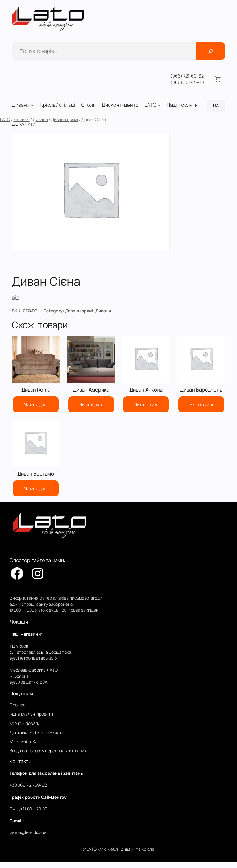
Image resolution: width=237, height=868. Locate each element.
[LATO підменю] (159, 105)
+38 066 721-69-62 (28, 785)
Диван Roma (36, 390)
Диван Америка (91, 390)
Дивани (40, 119)
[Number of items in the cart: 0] (218, 79)
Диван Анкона (146, 390)
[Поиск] (210, 51)
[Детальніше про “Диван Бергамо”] (36, 488)
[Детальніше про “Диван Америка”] (91, 404)
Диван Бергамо (36, 474)
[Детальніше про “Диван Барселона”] (201, 404)
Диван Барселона (201, 390)
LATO (5, 119)
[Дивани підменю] (32, 105)
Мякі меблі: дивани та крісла (126, 849)
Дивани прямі (64, 119)
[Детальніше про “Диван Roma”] (36, 404)
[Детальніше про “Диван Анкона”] (146, 404)
